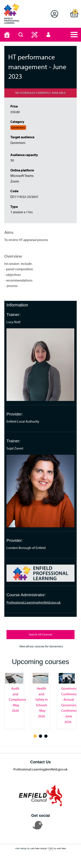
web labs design (39, 848)
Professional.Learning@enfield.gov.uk (34, 602)
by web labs (57, 848)
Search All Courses (40, 634)
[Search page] (21, 35)
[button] (54, 14)
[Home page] (7, 35)
